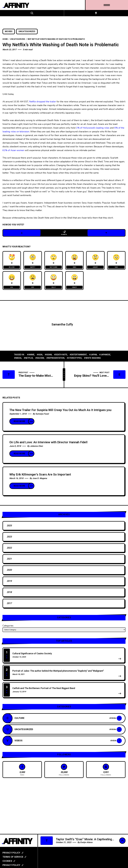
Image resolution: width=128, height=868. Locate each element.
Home (5, 39)
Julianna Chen (36, 448)
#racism (40, 360)
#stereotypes (74, 360)
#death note (61, 357)
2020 (9, 572)
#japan (93, 357)
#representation (55, 360)
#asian (48, 357)
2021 (9, 561)
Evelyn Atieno (86, 842)
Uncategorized (27, 31)
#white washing (92, 360)
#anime (31, 357)
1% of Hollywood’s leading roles (93, 128)
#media (18, 360)
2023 (9, 539)
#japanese (105, 357)
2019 (9, 583)
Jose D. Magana (40, 480)
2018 (9, 594)
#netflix (28, 360)
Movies (9, 31)
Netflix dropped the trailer (43, 102)
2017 (9, 605)
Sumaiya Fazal (42, 416)
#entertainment (78, 357)
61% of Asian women (13, 150)
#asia (40, 357)
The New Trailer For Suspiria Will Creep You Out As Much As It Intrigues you (60, 412)
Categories (8, 628)
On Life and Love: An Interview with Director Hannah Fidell (48, 444)
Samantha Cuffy (62, 326)
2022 (9, 550)
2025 (9, 528)
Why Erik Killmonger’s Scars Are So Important (40, 476)
